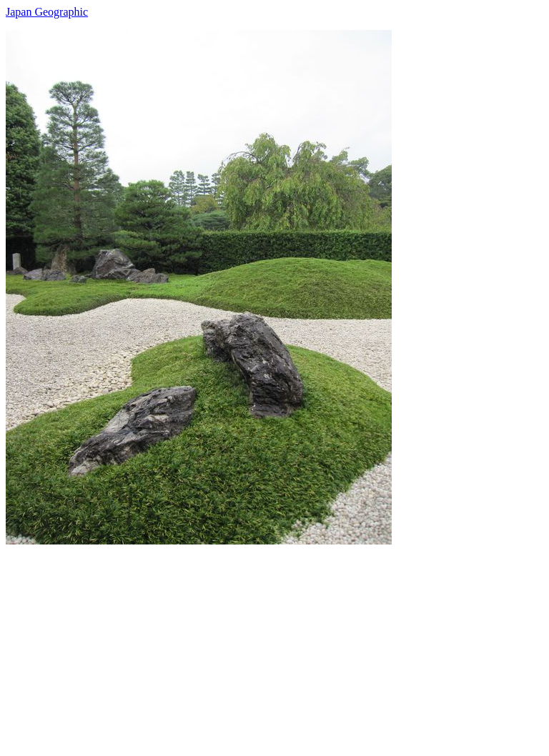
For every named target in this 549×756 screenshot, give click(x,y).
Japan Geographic (47, 12)
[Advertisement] (274, 645)
